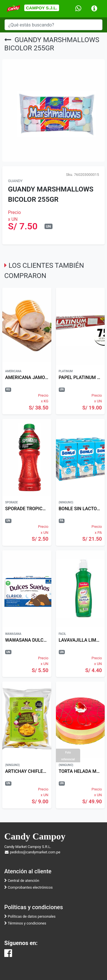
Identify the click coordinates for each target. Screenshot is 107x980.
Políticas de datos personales (30, 916)
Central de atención (22, 881)
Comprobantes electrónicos (29, 887)
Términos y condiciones (25, 923)
